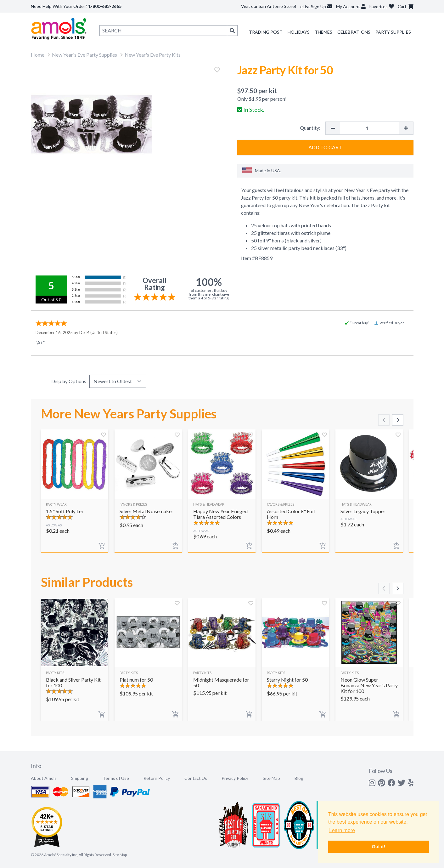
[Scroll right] (398, 420)
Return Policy (157, 778)
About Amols (44, 778)
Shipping (80, 778)
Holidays (299, 32)
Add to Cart (325, 147)
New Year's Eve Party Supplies (84, 55)
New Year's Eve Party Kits (153, 55)
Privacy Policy (235, 778)
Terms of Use (116, 778)
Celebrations (354, 32)
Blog (299, 778)
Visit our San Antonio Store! (269, 6)
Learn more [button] (342, 830)
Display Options (69, 381)
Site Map (271, 778)
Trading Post (266, 32)
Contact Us (196, 778)
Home (38, 55)
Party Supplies (393, 32)
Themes (323, 32)
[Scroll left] (384, 420)
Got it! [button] (379, 847)
